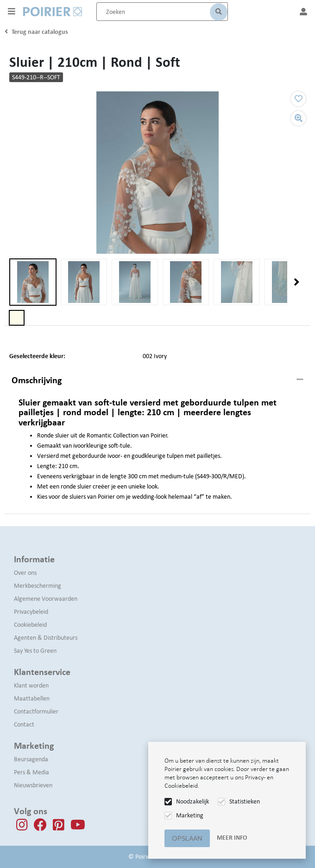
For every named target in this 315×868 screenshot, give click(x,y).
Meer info (232, 838)
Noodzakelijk (192, 801)
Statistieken (245, 801)
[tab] (157, 380)
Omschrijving (37, 380)
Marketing (190, 815)
